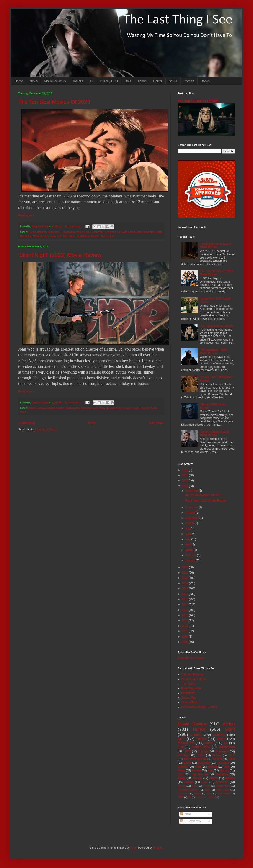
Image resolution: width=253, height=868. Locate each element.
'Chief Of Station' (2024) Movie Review (214, 433)
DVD (188, 751)
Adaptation (227, 747)
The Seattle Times (192, 674)
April (188, 545)
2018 (186, 589)
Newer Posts (27, 423)
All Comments (190, 821)
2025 (186, 475)
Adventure (223, 763)
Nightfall (212, 797)
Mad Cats (128, 232)
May (188, 539)
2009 (186, 637)
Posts (185, 814)
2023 (186, 486)
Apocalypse (223, 786)
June (189, 534)
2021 (186, 573)
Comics (189, 81)
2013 (186, 615)
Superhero (222, 751)
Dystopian (204, 763)
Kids (194, 786)
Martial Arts (186, 743)
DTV (232, 755)
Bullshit (189, 782)
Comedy (219, 735)
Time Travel (223, 790)
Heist (209, 794)
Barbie (32, 232)
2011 (186, 626)
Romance (222, 774)
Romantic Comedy (188, 790)
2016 (186, 599)
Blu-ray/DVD (109, 81)
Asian (221, 739)
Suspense (222, 782)
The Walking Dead (195, 759)
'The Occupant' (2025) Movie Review (213, 351)
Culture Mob (189, 698)
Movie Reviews (55, 81)
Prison (207, 786)
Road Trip (183, 794)
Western (183, 767)
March (190, 550)
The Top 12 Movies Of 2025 (198, 101)
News (34, 81)
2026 (186, 470)
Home (19, 81)
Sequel (217, 759)
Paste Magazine (191, 688)
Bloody (182, 786)
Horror (158, 81)
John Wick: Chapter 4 (104, 232)
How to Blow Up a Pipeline (76, 232)
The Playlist (188, 684)
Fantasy (213, 767)
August (190, 523)
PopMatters (188, 693)
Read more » (26, 215)
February (191, 555)
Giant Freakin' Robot (194, 679)
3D (189, 797)
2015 (186, 604)
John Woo (99, 408)
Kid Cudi (110, 408)
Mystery (224, 771)
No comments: (74, 226)
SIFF (181, 739)
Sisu (59, 236)
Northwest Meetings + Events (199, 707)
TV (92, 81)
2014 (186, 610)
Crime (209, 743)
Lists (128, 81)
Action (142, 81)
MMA (181, 797)
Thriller (201, 739)
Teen (198, 767)
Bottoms (42, 232)
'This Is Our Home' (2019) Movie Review (216, 246)
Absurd (214, 778)
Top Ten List (107, 236)
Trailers (78, 81)
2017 (186, 594)
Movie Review (41, 236)
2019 (186, 583)
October (191, 513)
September (192, 518)
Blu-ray (217, 755)
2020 (186, 578)
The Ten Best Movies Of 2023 (54, 102)
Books (205, 81)
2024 (186, 481)
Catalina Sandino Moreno (60, 408)
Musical (197, 778)
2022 (186, 567)
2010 (186, 631)
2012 (186, 620)
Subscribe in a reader (191, 658)
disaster (230, 778)
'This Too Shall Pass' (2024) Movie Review (217, 273)
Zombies (203, 751)
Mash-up (200, 797)
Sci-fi (230, 729)
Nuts (210, 771)
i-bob (133, 848)
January (191, 561)
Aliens (182, 771)
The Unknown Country (87, 236)
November (192, 507)
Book (232, 759)
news (53, 236)
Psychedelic (224, 794)
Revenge (145, 408)
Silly (180, 774)
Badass (41, 408)
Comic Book (201, 747)
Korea (201, 755)
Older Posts (156, 423)
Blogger (158, 848)
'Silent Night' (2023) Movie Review (60, 255)
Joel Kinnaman (84, 408)
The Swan (68, 236)
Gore (205, 782)
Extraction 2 (54, 232)
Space (182, 778)
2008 (186, 642)
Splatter (196, 771)
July (188, 529)
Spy (227, 767)
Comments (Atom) (46, 430)
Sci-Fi (173, 81)
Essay (198, 794)
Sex (207, 790)
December (192, 491)
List (119, 232)
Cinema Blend (190, 702)
